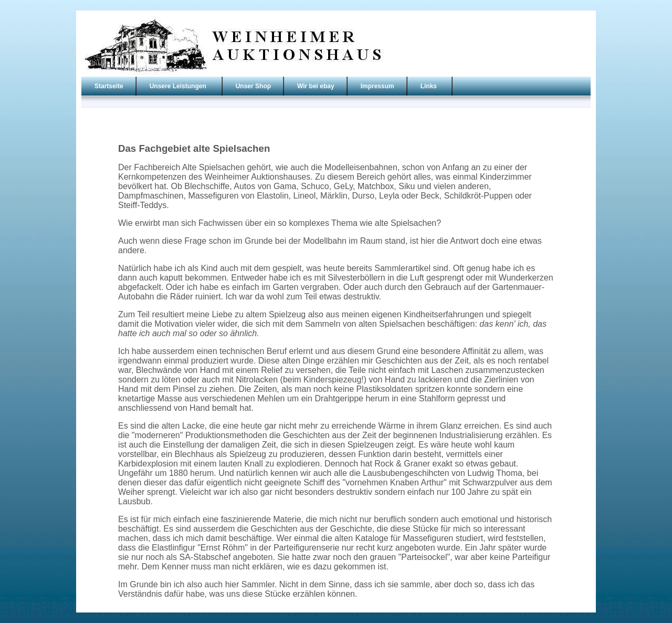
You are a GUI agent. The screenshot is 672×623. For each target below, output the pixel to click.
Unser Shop (253, 86)
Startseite (109, 86)
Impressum (377, 86)
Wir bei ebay (316, 86)
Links (429, 86)
